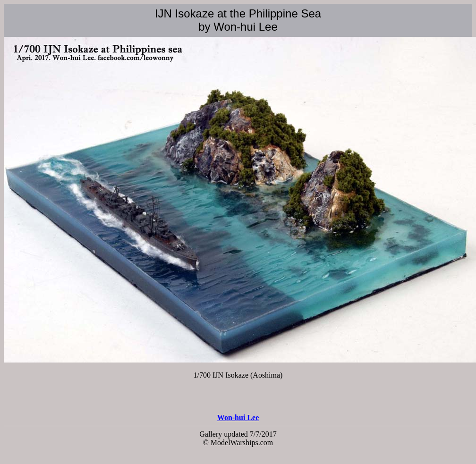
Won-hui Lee (238, 418)
